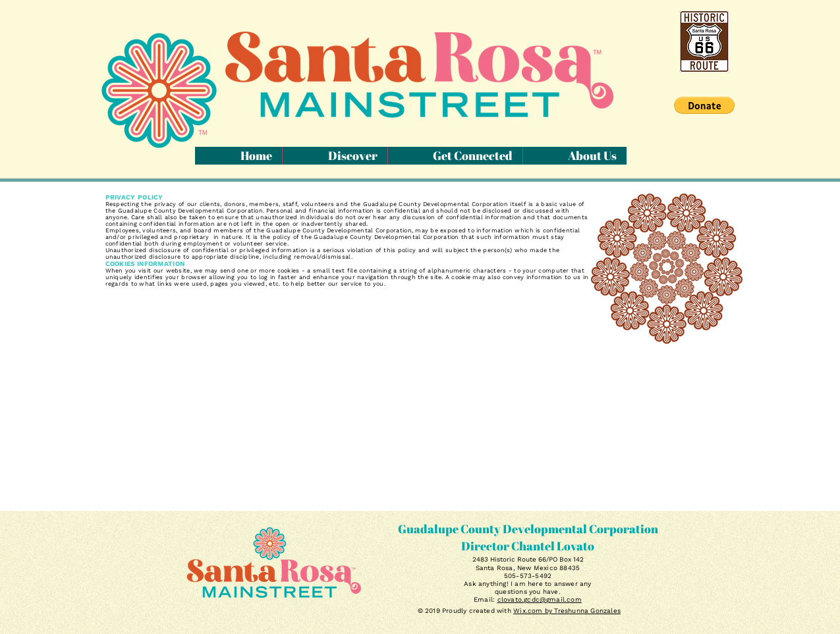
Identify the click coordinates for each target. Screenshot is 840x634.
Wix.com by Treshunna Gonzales (567, 611)
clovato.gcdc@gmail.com (540, 599)
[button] (704, 105)
